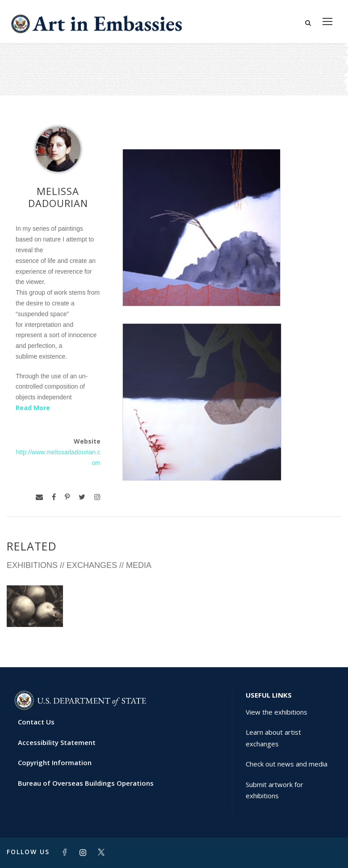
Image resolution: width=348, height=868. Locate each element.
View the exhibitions (277, 712)
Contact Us (36, 722)
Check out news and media (287, 764)
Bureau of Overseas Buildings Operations (86, 783)
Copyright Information (55, 762)
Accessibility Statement (57, 742)
